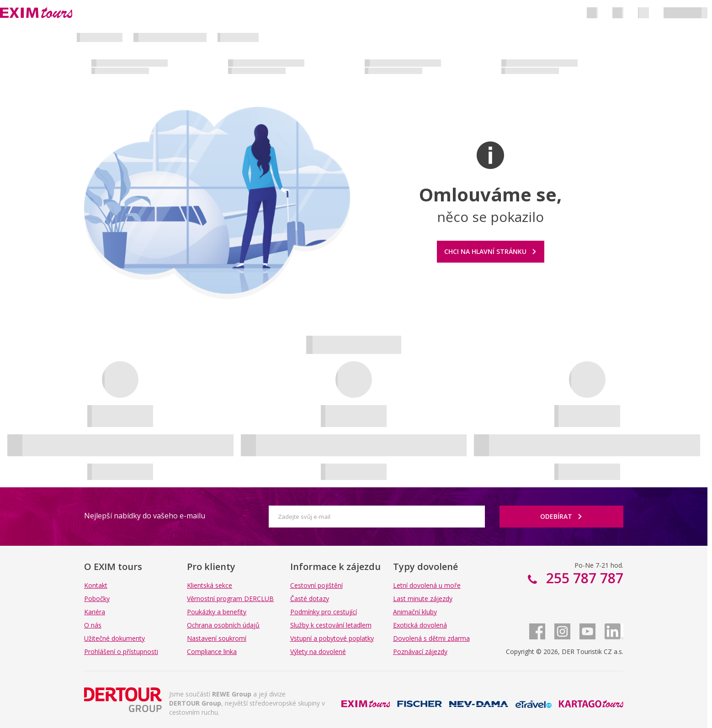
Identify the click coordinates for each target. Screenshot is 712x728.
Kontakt (96, 585)
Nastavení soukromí (217, 638)
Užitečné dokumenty (114, 638)
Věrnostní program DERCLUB (230, 599)
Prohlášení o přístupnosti (121, 652)
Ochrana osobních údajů (223, 625)
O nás (93, 625)
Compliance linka (212, 652)
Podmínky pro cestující (324, 612)
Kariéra (95, 612)
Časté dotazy (310, 599)
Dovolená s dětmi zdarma (431, 638)
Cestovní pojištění (316, 585)
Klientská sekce (210, 585)
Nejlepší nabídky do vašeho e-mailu (145, 516)
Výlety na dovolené (318, 652)
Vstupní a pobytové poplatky (332, 638)
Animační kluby (415, 612)
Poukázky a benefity (217, 612)
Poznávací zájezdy (420, 652)
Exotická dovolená (420, 625)
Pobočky (97, 599)
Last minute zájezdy (423, 599)
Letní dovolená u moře (427, 585)
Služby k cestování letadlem (331, 625)
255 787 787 (583, 578)
